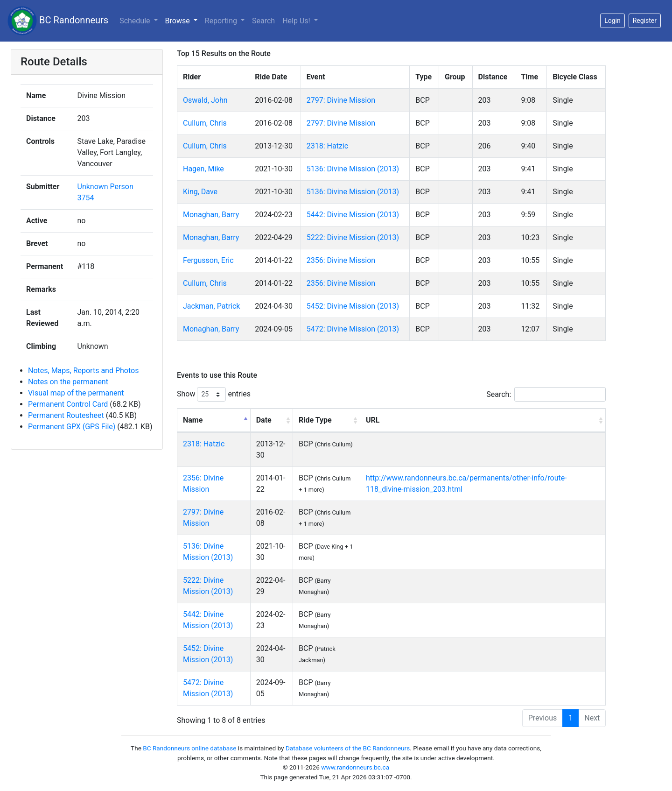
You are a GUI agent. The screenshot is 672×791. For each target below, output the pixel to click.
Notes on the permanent (68, 382)
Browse (178, 21)
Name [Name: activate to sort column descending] (193, 420)
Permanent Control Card (68, 404)
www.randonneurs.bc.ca (355, 767)
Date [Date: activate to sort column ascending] (264, 420)
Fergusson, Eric (208, 260)
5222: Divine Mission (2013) (353, 237)
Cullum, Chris (205, 123)
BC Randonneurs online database (189, 748)
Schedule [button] (136, 21)
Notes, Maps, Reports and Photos (83, 371)
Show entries (214, 394)
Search (263, 21)
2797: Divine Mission (341, 100)
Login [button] (612, 21)
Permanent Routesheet (66, 415)
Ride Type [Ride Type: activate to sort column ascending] (315, 420)
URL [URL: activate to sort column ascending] (373, 420)
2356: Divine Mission (341, 260)
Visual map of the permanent (76, 393)
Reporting (222, 21)
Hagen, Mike (203, 169)
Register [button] (645, 21)
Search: (546, 394)
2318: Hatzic (327, 146)
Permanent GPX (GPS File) (72, 427)
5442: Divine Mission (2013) (353, 215)
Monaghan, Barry (211, 215)
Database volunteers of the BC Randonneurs (348, 748)
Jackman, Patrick (211, 306)
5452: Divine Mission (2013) (353, 306)
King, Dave (200, 192)
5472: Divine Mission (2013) (353, 329)
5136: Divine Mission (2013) (353, 169)
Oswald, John (205, 100)
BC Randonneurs (58, 21)
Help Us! (297, 21)
